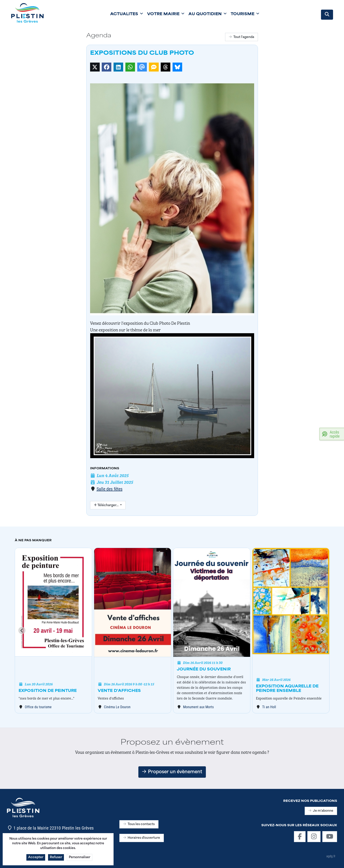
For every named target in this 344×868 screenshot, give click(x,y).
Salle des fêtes (110, 489)
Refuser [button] (56, 859)
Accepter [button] (36, 859)
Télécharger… (107, 505)
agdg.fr (331, 856)
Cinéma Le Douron (117, 707)
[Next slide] (322, 630)
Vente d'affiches (119, 691)
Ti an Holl (269, 707)
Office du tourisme (38, 707)
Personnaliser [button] (80, 859)
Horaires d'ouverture (142, 838)
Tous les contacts (139, 824)
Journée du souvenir (204, 670)
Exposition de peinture (48, 691)
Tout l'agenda (242, 37)
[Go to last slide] (22, 630)
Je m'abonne (321, 811)
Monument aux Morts (198, 707)
